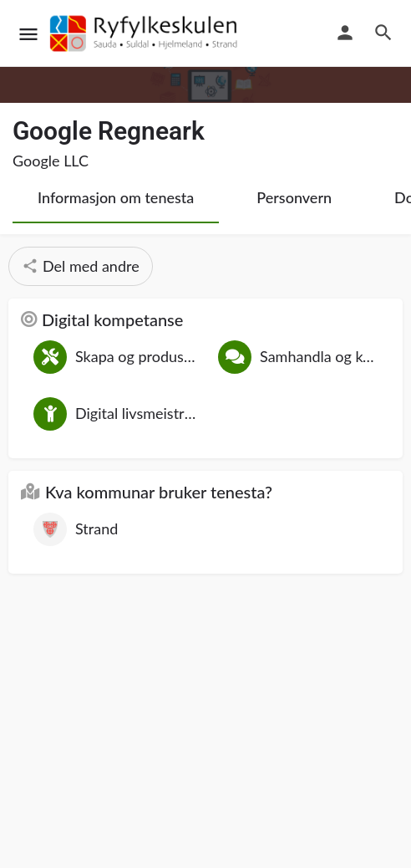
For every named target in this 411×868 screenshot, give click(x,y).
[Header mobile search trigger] (383, 33)
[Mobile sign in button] (345, 33)
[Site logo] (146, 33)
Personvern (294, 197)
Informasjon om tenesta (116, 197)
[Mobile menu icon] (28, 34)
